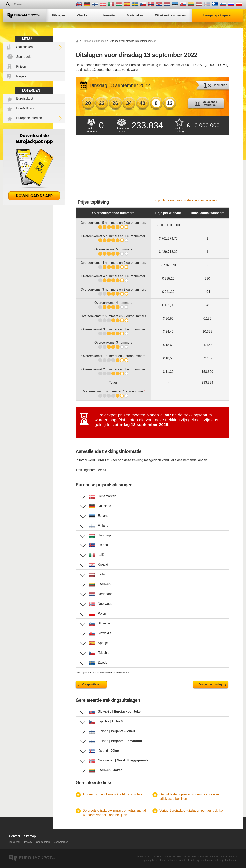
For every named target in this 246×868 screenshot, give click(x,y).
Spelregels (24, 57)
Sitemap (30, 836)
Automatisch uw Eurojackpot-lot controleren (113, 794)
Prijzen (21, 66)
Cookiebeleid (43, 842)
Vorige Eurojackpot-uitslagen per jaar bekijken (192, 811)
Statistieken (24, 47)
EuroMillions (25, 108)
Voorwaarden (61, 842)
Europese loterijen (29, 118)
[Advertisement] (152, 169)
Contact (14, 836)
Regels (21, 76)
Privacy (28, 842)
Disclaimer (15, 842)
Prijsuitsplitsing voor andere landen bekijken (185, 200)
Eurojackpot (25, 98)
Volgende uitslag (211, 684)
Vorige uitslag (91, 684)
